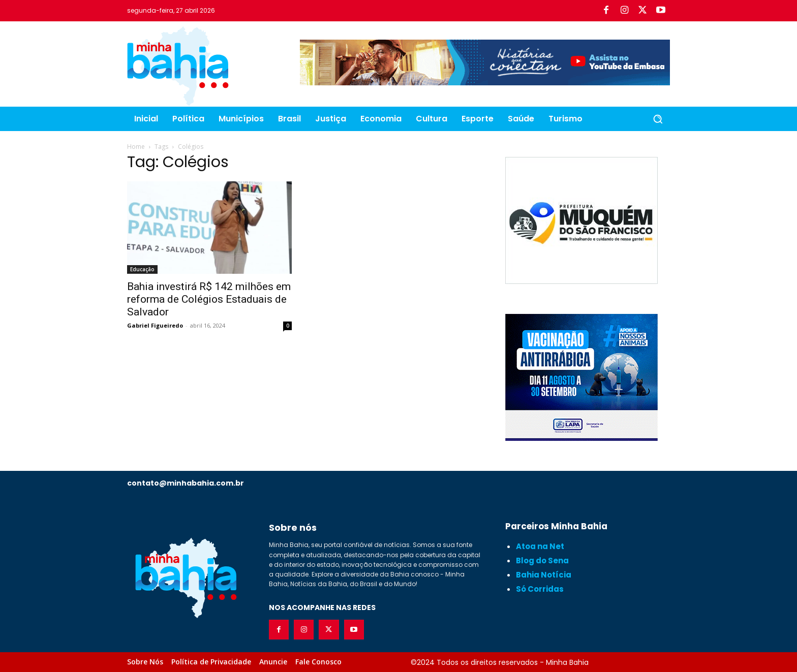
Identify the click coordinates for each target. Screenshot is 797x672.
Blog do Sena (542, 561)
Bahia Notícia (544, 575)
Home (136, 147)
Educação (142, 269)
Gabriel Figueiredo (155, 325)
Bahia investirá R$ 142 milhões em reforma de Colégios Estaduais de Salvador (209, 299)
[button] (658, 119)
